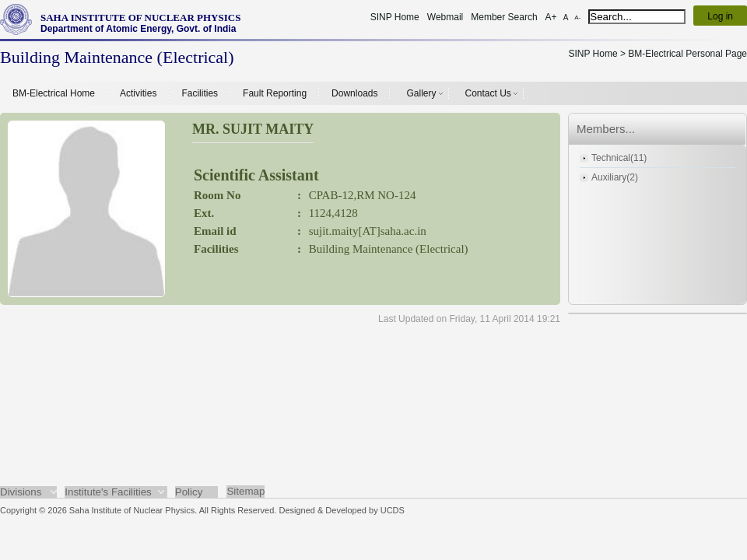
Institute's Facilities (108, 492)
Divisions (21, 492)
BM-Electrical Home (54, 93)
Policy (189, 492)
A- (577, 17)
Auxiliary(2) (615, 177)
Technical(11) (619, 158)
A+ (551, 17)
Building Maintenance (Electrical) (389, 249)
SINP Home (395, 17)
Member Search (504, 17)
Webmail (445, 17)
